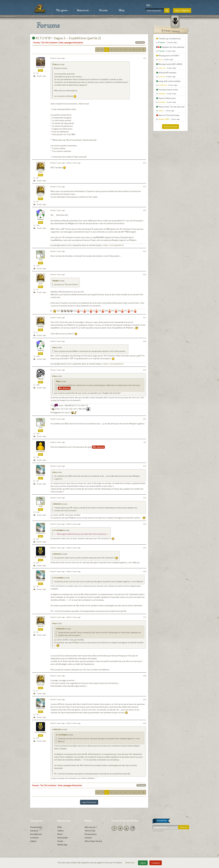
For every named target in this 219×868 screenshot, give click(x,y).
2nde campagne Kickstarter (71, 43)
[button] (149, 6)
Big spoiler (64, 388)
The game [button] (63, 10)
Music (60, 834)
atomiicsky (41, 475)
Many (58, 382)
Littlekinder (58, 530)
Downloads (63, 838)
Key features (36, 834)
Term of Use (90, 831)
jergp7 (41, 172)
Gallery (33, 841)
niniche (41, 626)
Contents (34, 838)
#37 (145, 617)
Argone (55, 281)
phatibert (41, 67)
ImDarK (41, 379)
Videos (60, 831)
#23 (145, 187)
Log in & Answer (89, 802)
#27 (145, 317)
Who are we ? (91, 827)
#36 (145, 571)
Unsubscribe (158, 831)
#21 (145, 58)
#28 (145, 341)
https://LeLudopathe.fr (113, 245)
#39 (145, 699)
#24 (145, 210)
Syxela (55, 65)
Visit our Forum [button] (170, 127)
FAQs (60, 827)
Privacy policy (91, 834)
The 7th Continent (49, 43)
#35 (145, 548)
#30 (145, 419)
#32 (145, 466)
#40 (145, 723)
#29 (145, 370)
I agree (143, 863)
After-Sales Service (93, 841)
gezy (41, 284)
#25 (145, 251)
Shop (122, 10)
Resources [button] (84, 10)
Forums (103, 10)
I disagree (156, 863)
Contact (88, 838)
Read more (130, 862)
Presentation (36, 827)
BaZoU (41, 327)
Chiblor (41, 685)
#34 (145, 524)
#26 (145, 274)
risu (41, 260)
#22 (145, 163)
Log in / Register (182, 10)
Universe (34, 831)
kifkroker (41, 451)
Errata (60, 841)
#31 (145, 442)
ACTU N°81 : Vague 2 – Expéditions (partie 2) (66, 38)
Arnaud (41, 220)
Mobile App (62, 845)
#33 (145, 498)
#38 (145, 676)
